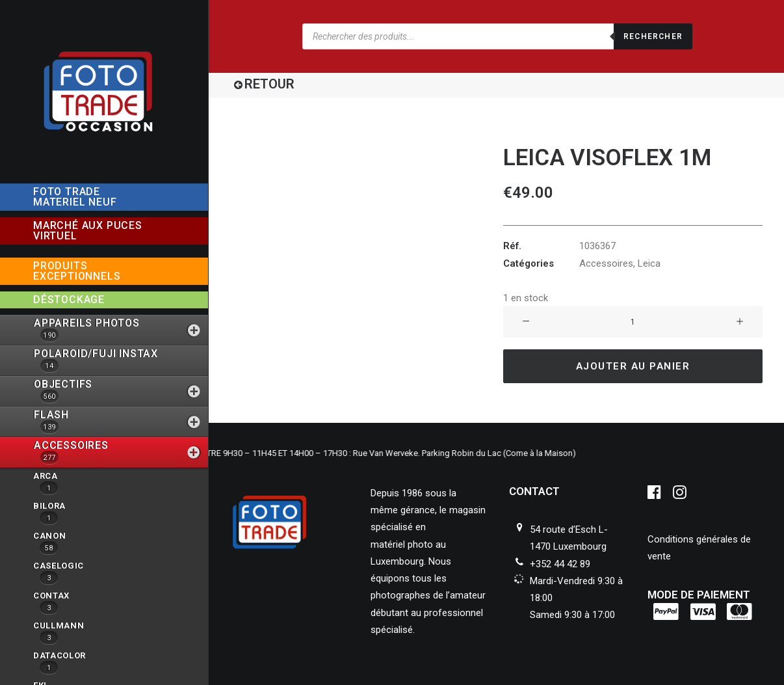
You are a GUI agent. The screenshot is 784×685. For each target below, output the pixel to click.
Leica (649, 263)
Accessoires (606, 263)
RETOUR (269, 84)
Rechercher (653, 36)
